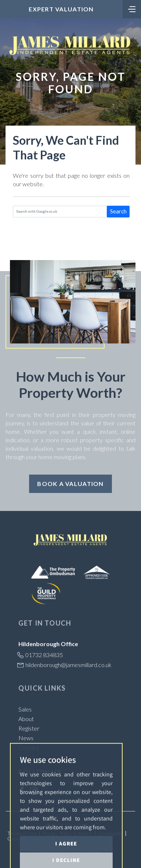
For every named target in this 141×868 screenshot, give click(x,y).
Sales (25, 709)
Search (118, 211)
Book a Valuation (70, 484)
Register (29, 728)
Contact (29, 747)
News (26, 738)
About (26, 719)
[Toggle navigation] (132, 8)
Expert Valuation (61, 9)
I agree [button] (66, 857)
